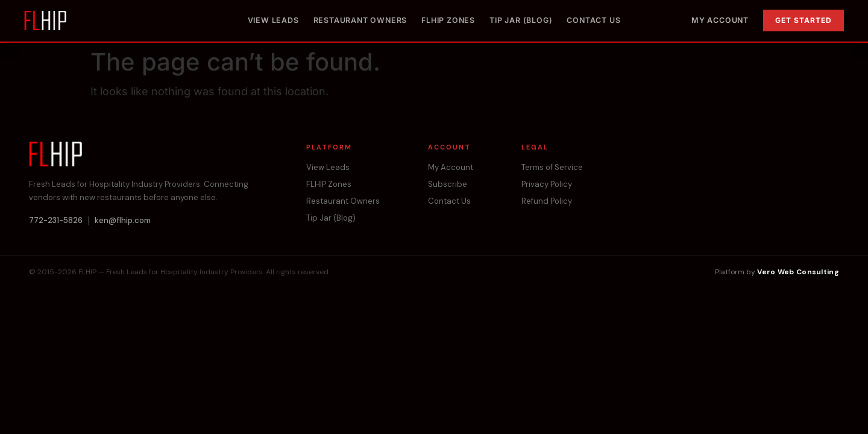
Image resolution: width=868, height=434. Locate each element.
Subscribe (448, 184)
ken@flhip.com (123, 220)
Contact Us (593, 20)
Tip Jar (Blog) (521, 20)
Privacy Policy (547, 184)
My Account (720, 20)
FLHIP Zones (448, 20)
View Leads (273, 20)
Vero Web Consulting (798, 272)
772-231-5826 (56, 220)
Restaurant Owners (360, 20)
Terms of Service (552, 167)
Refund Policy (547, 201)
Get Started (804, 20)
